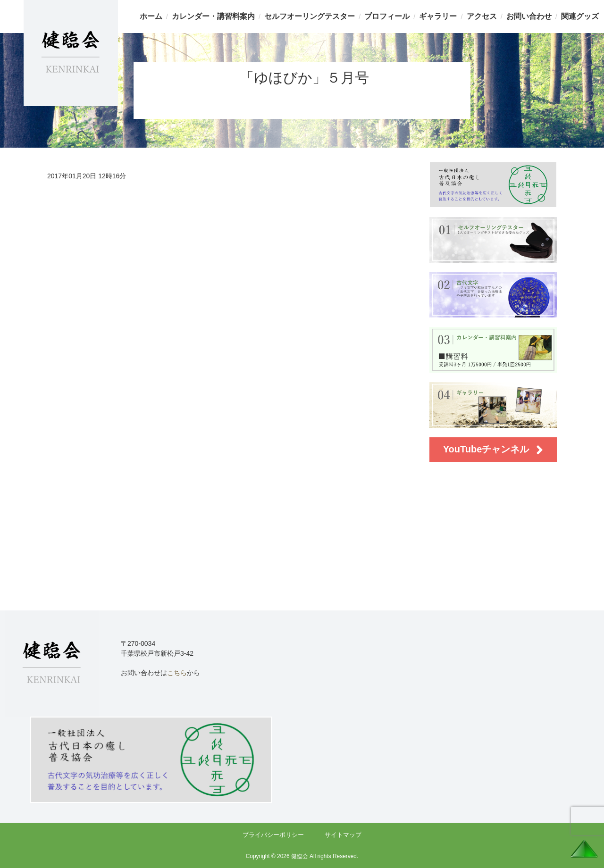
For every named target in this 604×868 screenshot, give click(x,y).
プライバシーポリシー (273, 835)
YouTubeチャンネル (493, 450)
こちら (177, 673)
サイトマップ (343, 835)
